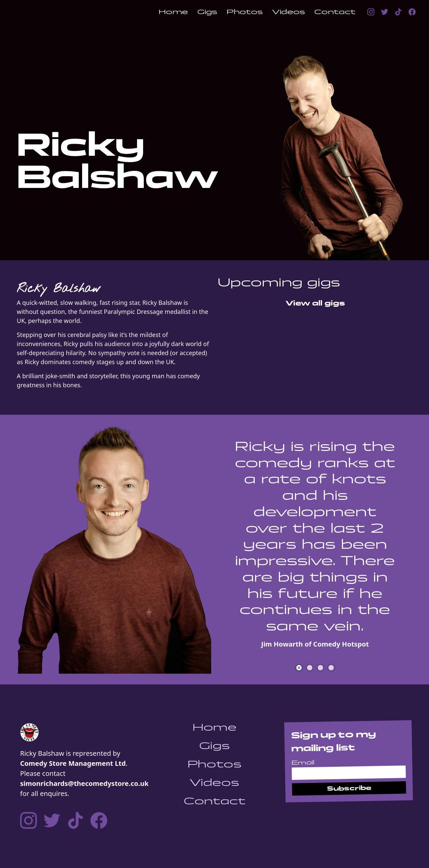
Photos (245, 12)
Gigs (207, 12)
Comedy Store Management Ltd (73, 763)
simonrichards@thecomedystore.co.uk (84, 783)
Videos (289, 12)
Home (173, 12)
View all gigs (315, 303)
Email (303, 763)
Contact (335, 12)
